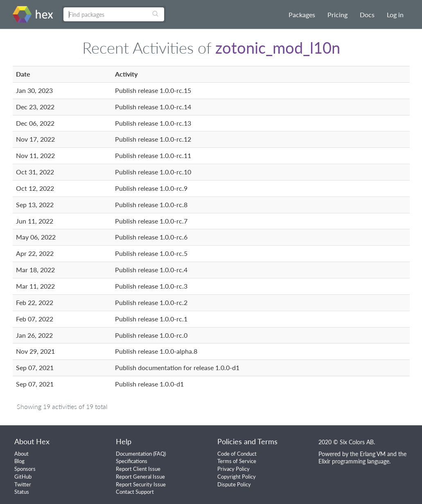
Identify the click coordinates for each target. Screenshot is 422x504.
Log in (395, 15)
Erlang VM (373, 454)
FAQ (159, 454)
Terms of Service (237, 461)
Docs (367, 15)
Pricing (337, 15)
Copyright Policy (237, 477)
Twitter (23, 484)
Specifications (132, 461)
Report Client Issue (138, 469)
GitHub (23, 477)
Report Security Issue (141, 484)
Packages (302, 15)
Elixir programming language (354, 461)
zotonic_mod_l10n (278, 47)
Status (22, 492)
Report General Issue (140, 477)
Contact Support (135, 492)
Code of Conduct (237, 454)
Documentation (134, 454)
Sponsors (25, 469)
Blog (19, 461)
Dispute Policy (234, 484)
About (21, 454)
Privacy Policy (234, 469)
